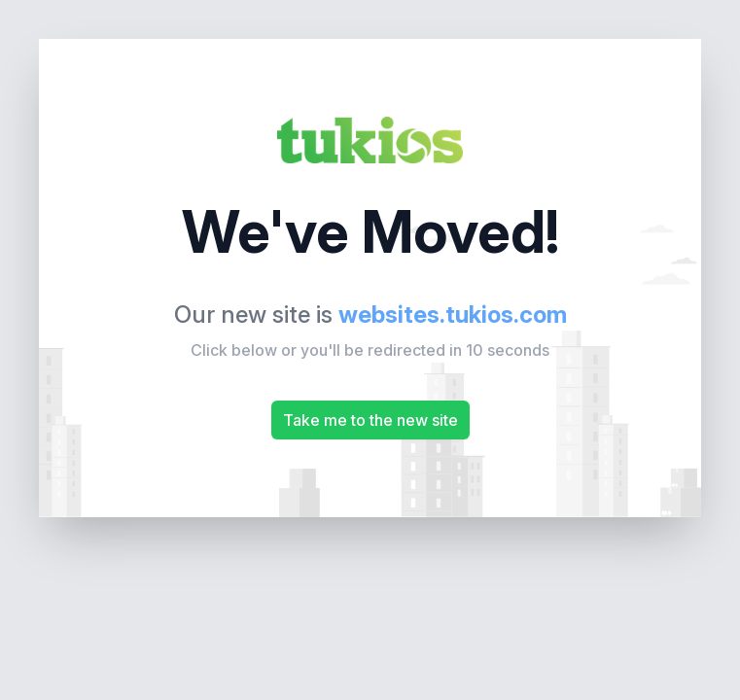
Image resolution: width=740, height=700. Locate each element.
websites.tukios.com (453, 315)
